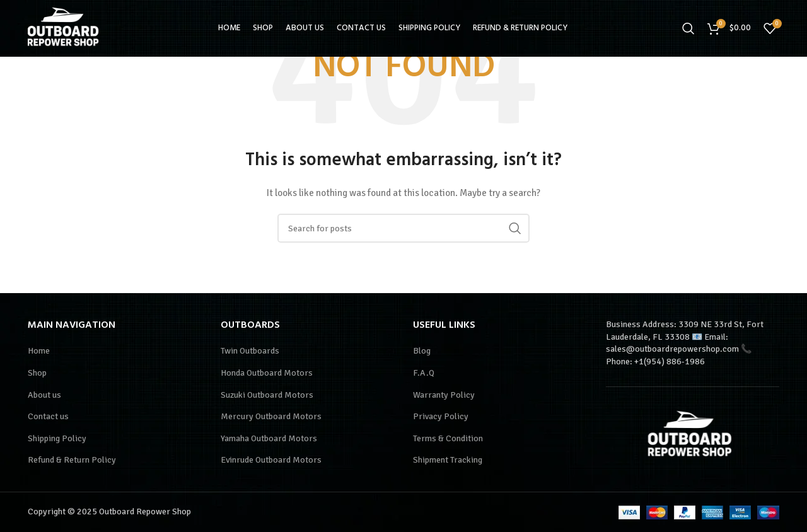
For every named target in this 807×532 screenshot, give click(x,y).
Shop (37, 373)
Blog (422, 351)
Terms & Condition (448, 438)
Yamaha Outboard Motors (269, 438)
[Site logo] (66, 27)
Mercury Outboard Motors (271, 416)
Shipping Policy (57, 438)
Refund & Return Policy (72, 460)
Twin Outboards (250, 351)
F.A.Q (424, 373)
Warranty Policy (444, 395)
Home (39, 351)
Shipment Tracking (448, 460)
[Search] (688, 28)
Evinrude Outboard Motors (271, 460)
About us (44, 395)
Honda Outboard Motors (267, 373)
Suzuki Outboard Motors (267, 395)
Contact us (48, 416)
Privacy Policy (441, 416)
